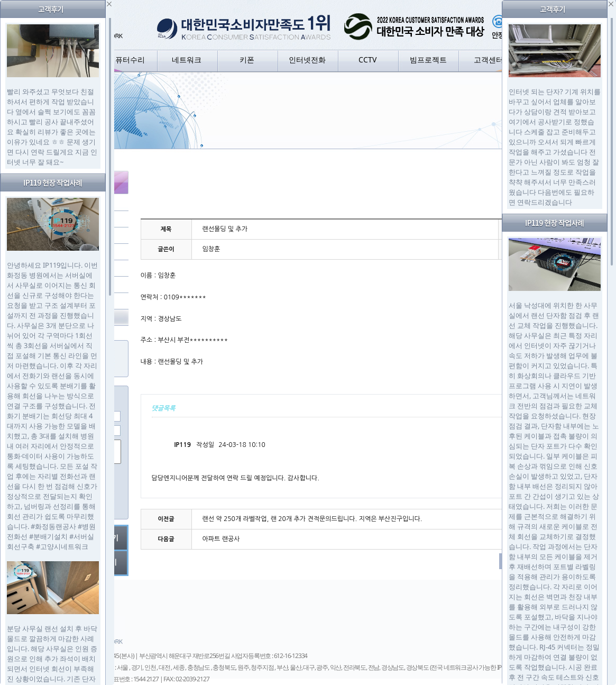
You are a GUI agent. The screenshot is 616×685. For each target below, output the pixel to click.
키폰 (247, 60)
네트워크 (187, 60)
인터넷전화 (307, 60)
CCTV (367, 60)
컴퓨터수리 (126, 60)
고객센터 (489, 60)
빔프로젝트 (428, 60)
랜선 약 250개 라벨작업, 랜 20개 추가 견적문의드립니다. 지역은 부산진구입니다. (312, 519)
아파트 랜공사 (221, 539)
